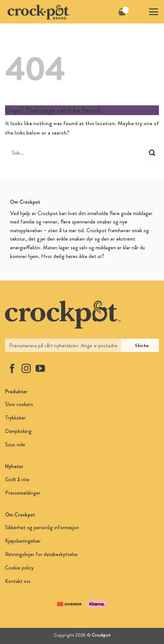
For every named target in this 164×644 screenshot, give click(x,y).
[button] (153, 12)
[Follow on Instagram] (26, 369)
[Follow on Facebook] (12, 369)
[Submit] (152, 153)
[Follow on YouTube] (40, 369)
